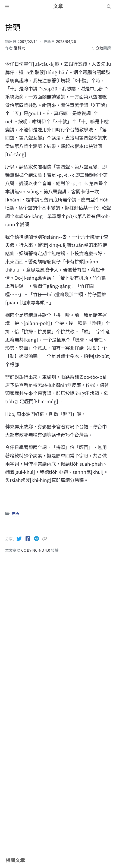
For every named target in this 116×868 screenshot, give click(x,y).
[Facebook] (28, 538)
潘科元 (20, 48)
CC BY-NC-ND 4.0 (36, 550)
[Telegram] (37, 538)
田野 (16, 513)
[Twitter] (20, 538)
